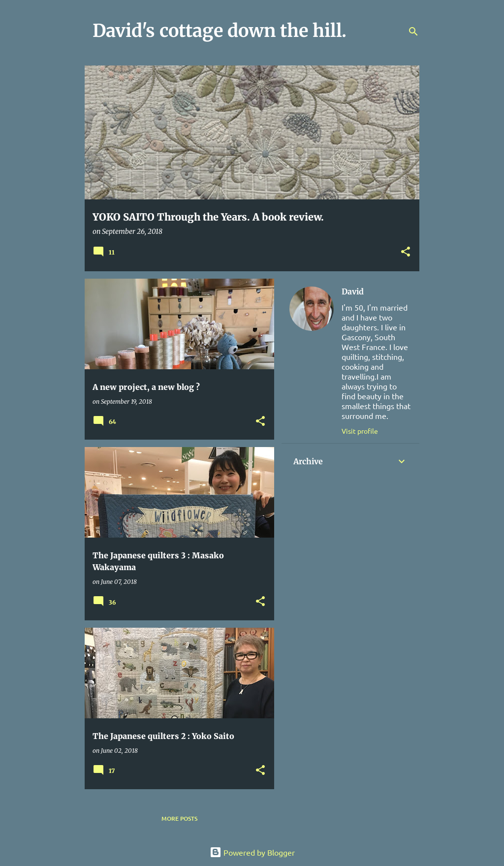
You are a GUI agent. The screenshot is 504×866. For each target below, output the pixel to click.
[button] (406, 252)
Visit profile (360, 431)
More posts (179, 818)
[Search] (413, 32)
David (353, 291)
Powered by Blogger (252, 852)
